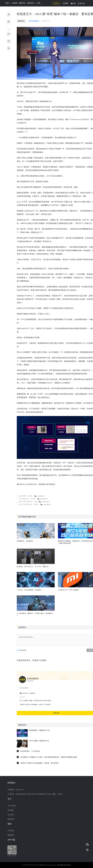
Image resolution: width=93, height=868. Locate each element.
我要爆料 (11, 835)
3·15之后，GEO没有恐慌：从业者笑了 (30, 590)
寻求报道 (11, 831)
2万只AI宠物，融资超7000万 (39, 741)
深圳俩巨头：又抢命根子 (25, 541)
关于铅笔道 (12, 806)
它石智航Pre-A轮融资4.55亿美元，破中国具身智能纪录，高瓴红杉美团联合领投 (49, 757)
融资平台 (22, 3)
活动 (39, 3)
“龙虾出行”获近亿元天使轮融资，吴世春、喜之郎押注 (39, 763)
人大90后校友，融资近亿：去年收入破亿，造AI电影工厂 (35, 614)
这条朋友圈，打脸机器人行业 (39, 730)
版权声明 (11, 819)
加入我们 (11, 815)
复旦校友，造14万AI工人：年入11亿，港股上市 (33, 567)
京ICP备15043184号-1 (64, 865)
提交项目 (56, 3)
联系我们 (11, 810)
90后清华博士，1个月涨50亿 (30, 751)
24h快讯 (15, 3)
